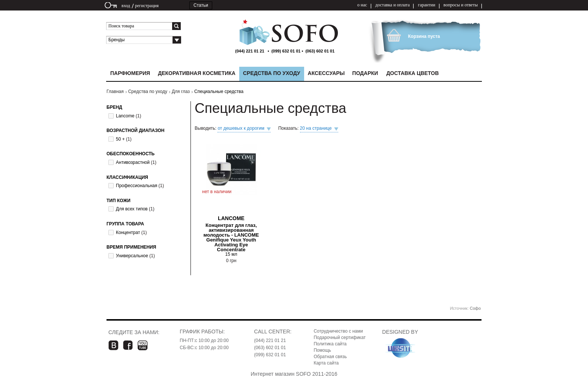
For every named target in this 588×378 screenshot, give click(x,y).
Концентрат (128, 232)
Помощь (322, 350)
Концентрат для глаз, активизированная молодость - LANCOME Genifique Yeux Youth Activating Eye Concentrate (231, 237)
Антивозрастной (133, 162)
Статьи (201, 5)
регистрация (147, 6)
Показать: (289, 128)
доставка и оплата (393, 5)
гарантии (426, 5)
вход (126, 6)
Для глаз (181, 91)
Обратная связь (330, 357)
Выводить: (206, 128)
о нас (362, 5)
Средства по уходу (148, 91)
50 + (120, 139)
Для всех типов (132, 209)
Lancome (125, 116)
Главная (115, 91)
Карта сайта (326, 363)
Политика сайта (330, 344)
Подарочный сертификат (340, 337)
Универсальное (132, 256)
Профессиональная (136, 186)
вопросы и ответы (461, 5)
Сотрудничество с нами (338, 331)
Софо (475, 308)
